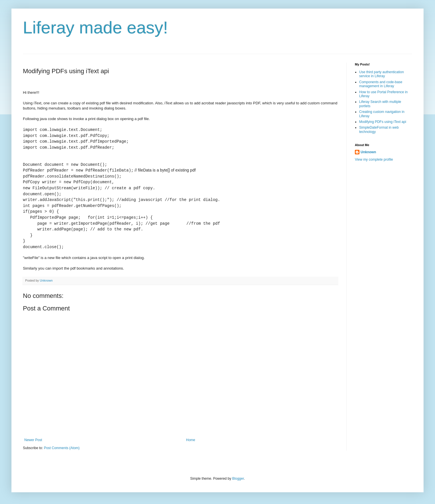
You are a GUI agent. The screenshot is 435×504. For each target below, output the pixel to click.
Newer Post (33, 440)
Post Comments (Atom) (62, 448)
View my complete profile (374, 160)
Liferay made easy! (95, 28)
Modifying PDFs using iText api (383, 122)
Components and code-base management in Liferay (381, 84)
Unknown (368, 152)
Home (191, 440)
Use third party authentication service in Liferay (381, 74)
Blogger (238, 479)
